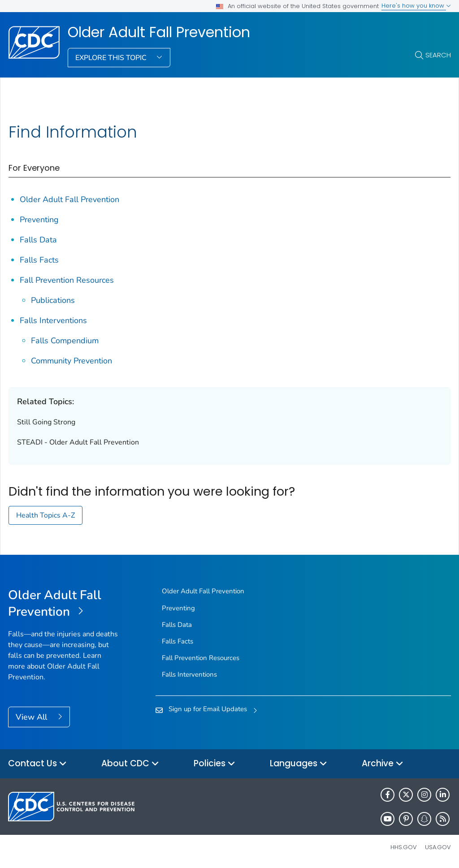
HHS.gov (404, 847)
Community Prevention (71, 361)
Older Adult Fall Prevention (159, 32)
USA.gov (438, 847)
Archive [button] (383, 764)
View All (32, 717)
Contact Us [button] (37, 764)
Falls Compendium (65, 341)
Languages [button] (299, 764)
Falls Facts (39, 260)
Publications (53, 300)
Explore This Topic (112, 58)
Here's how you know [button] (416, 6)
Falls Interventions (53, 320)
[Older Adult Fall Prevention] (63, 604)
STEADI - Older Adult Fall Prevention (78, 442)
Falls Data (38, 240)
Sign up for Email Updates (208, 709)
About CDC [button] (130, 764)
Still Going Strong (46, 422)
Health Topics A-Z (45, 515)
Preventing (39, 220)
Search (438, 55)
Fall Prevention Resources (67, 280)
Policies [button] (214, 764)
